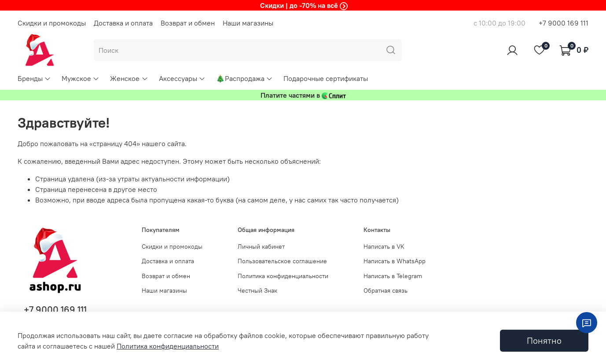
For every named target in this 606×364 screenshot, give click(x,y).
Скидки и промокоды (52, 23)
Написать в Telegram (393, 276)
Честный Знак (257, 290)
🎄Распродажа (244, 78)
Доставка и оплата (123, 23)
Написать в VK (384, 246)
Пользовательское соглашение (282, 261)
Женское (129, 78)
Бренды (34, 78)
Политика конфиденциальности (283, 276)
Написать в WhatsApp (395, 261)
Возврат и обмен (188, 23)
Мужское (81, 78)
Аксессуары (182, 78)
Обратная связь (386, 290)
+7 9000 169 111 (564, 23)
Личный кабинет (261, 246)
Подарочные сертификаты (326, 78)
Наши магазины (248, 23)
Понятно (544, 340)
